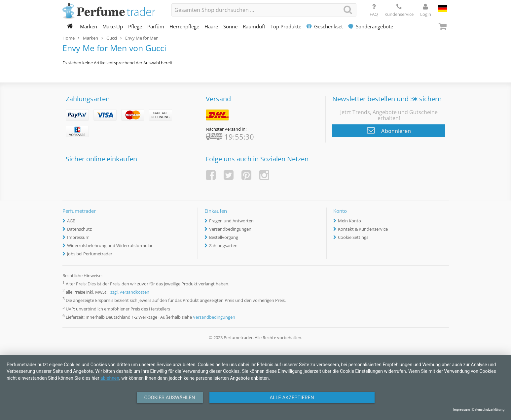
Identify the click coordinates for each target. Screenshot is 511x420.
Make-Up (113, 26)
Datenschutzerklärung (488, 410)
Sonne (230, 26)
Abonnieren (389, 130)
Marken (89, 26)
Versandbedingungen (230, 229)
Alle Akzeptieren (292, 398)
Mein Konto (349, 221)
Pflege (135, 26)
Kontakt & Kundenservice (363, 229)
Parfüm (156, 26)
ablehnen (110, 378)
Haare (211, 26)
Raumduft (254, 26)
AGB (71, 221)
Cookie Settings (353, 237)
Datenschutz (79, 229)
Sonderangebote (371, 26)
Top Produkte (286, 26)
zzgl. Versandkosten (130, 292)
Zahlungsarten (223, 245)
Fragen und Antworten (231, 221)
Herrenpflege (184, 26)
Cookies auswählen (169, 398)
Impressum (78, 237)
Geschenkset (325, 26)
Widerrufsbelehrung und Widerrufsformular (110, 245)
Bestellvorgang (224, 237)
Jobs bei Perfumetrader (90, 254)
